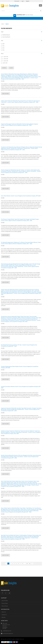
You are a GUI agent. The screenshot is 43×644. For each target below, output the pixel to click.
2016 (3, 44)
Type (2, 32)
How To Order (5, 601)
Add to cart (6, 94)
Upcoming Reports (6, 37)
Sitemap (4, 617)
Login (23, 1)
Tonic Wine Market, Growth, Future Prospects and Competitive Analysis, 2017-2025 (21, 196)
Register (28, 1)
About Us (4, 612)
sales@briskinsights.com (8, 633)
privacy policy (5, 603)
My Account (17, 1)
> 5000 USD (4, 63)
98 (27, 564)
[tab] (21, 32)
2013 (3, 50)
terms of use (5, 606)
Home (3, 24)
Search (4, 68)
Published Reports (6, 35)
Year (2, 41)
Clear (11, 68)
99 (30, 564)
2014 (3, 48)
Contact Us (4, 615)
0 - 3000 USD (5, 59)
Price (2, 54)
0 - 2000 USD (5, 57)
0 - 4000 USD (5, 61)
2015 (3, 46)
